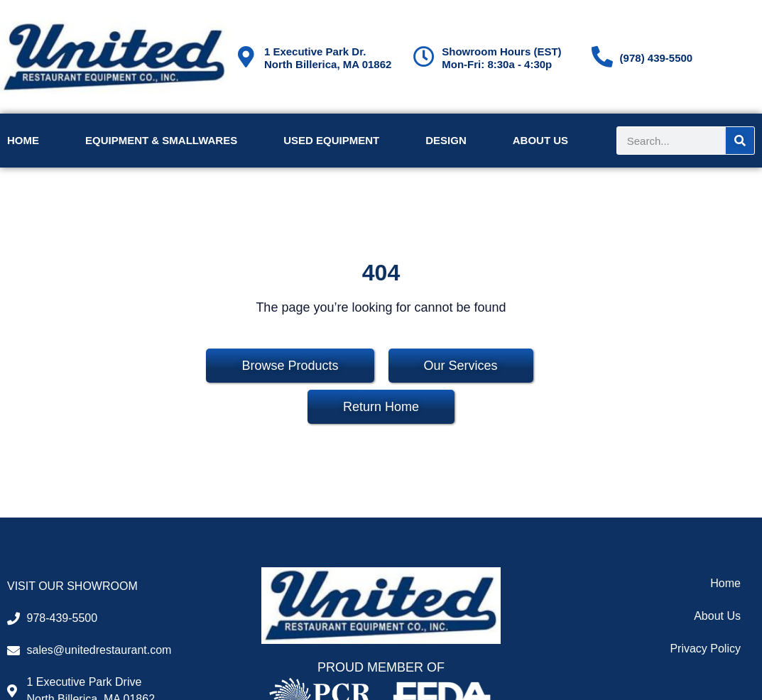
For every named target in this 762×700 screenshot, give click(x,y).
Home (23, 140)
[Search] (740, 141)
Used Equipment (331, 140)
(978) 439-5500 (657, 58)
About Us (540, 140)
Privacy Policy (705, 649)
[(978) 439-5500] (602, 57)
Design (446, 140)
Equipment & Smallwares (161, 140)
